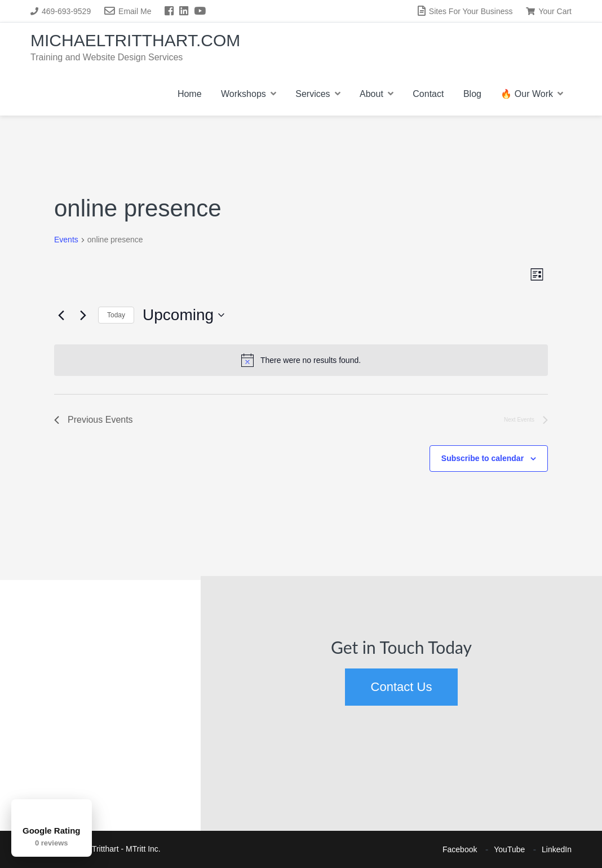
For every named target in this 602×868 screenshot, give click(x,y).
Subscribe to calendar (483, 458)
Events (66, 240)
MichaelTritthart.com (135, 40)
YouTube (509, 849)
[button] (14, 618)
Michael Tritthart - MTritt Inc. (112, 849)
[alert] (301, 360)
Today (116, 315)
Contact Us (402, 687)
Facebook (460, 849)
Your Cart (549, 11)
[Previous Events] (61, 315)
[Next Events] (83, 315)
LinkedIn (557, 849)
